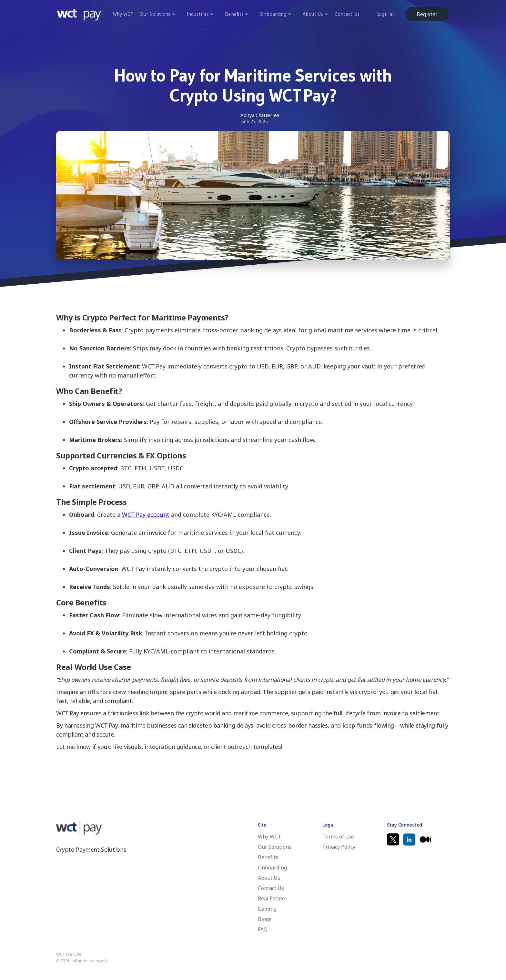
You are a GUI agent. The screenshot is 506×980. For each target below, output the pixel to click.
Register (427, 14)
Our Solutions (155, 14)
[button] (157, 14)
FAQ (263, 929)
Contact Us (347, 14)
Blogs (265, 919)
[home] (79, 14)
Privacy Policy (339, 847)
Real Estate (271, 898)
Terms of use (338, 837)
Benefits (234, 14)
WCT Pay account (146, 514)
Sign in (386, 14)
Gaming (267, 909)
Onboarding (273, 14)
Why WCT (123, 14)
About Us (313, 14)
